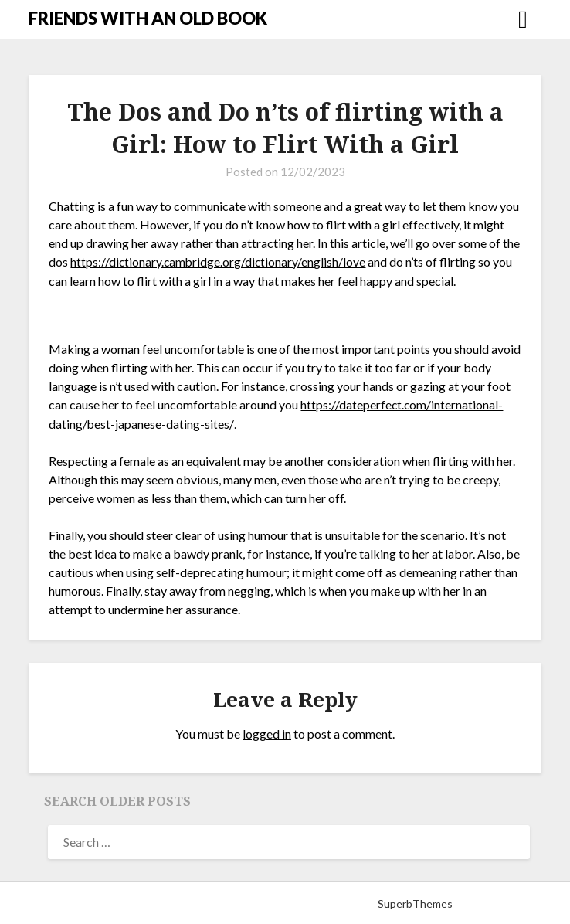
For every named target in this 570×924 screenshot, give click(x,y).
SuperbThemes (415, 902)
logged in (267, 732)
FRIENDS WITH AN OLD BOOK (148, 18)
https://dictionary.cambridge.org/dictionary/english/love (219, 262)
